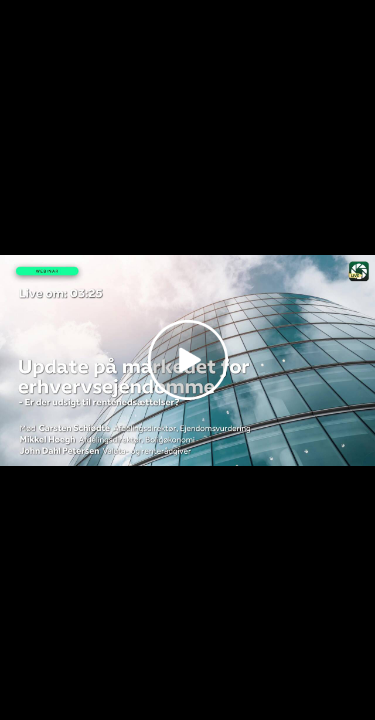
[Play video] (188, 360)
